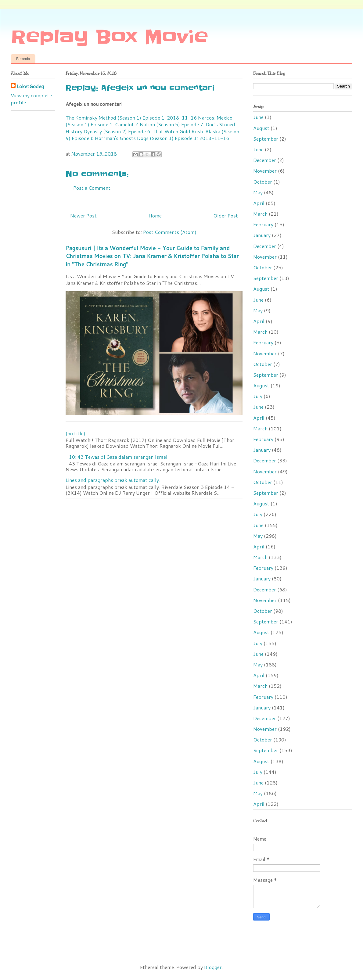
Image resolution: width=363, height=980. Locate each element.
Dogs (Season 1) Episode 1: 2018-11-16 (183, 138)
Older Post (226, 215)
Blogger (213, 967)
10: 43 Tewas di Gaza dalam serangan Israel (118, 457)
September (266, 139)
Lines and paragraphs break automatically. (113, 480)
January (262, 235)
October (263, 182)
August (261, 128)
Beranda (23, 59)
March (260, 214)
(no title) (75, 433)
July (258, 396)
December (265, 160)
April (259, 203)
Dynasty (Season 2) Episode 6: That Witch (131, 131)
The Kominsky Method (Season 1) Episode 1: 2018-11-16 (131, 118)
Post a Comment (92, 188)
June (258, 117)
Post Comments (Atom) (170, 232)
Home (155, 215)
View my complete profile (31, 99)
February (263, 224)
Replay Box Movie (109, 37)
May (258, 192)
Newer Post (83, 215)
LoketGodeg (30, 86)
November (265, 171)
